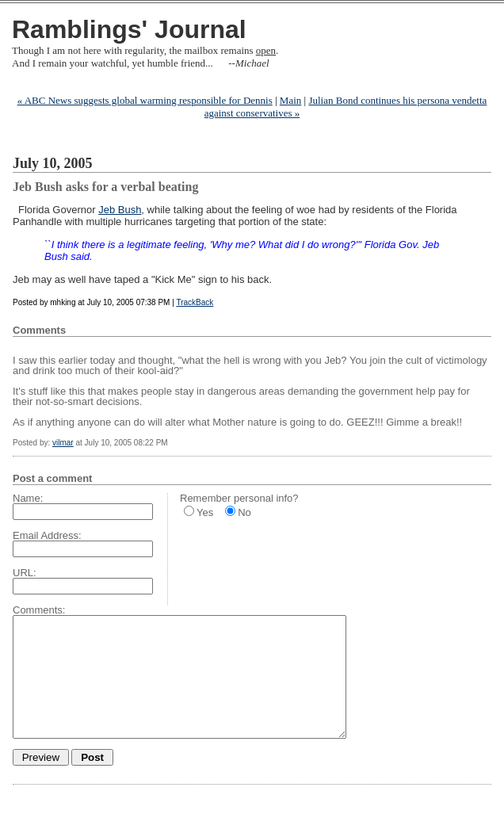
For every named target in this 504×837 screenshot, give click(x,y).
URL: (25, 573)
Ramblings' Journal (129, 29)
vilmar (63, 443)
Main (290, 100)
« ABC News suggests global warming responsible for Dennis (145, 100)
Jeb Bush (120, 210)
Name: (28, 498)
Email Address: (47, 535)
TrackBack (195, 302)
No (244, 512)
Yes (205, 512)
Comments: (39, 610)
